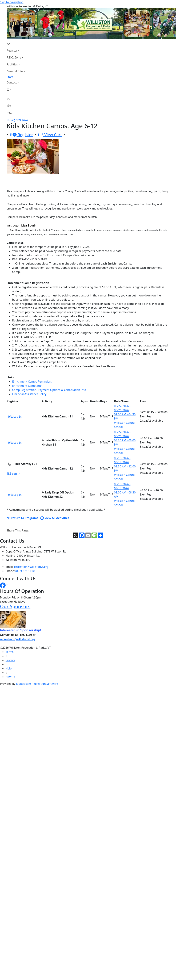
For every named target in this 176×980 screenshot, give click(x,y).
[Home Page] (16, 44)
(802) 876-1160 (25, 571)
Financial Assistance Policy (29, 394)
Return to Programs (22, 518)
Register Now (19, 120)
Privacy (10, 660)
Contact (12, 82)
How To (10, 677)
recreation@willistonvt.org (31, 567)
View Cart (50, 135)
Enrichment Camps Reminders (32, 382)
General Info (15, 71)
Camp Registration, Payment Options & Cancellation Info (49, 390)
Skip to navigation (12, 2)
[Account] (16, 89)
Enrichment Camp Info (27, 386)
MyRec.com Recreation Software (37, 684)
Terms (10, 652)
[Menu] (9, 113)
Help (9, 668)
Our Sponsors (15, 606)
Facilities (12, 64)
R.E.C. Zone (14, 57)
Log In (15, 417)
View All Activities (55, 518)
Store (10, 77)
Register (12, 51)
